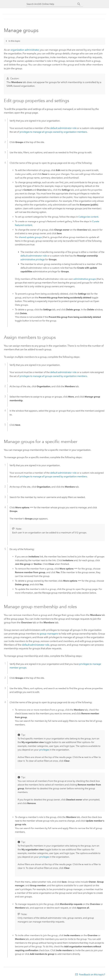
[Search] (79, 4)
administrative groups (85, 279)
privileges (44, 750)
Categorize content (88, 217)
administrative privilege (33, 259)
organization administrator (25, 50)
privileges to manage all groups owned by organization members (53, 132)
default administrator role (63, 128)
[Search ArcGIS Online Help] (52, 4)
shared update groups (30, 237)
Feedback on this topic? (92, 975)
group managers (49, 634)
